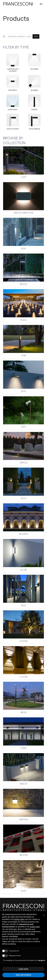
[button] (44, 915)
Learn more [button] (23, 969)
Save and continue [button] (24, 975)
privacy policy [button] (19, 919)
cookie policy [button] (35, 927)
